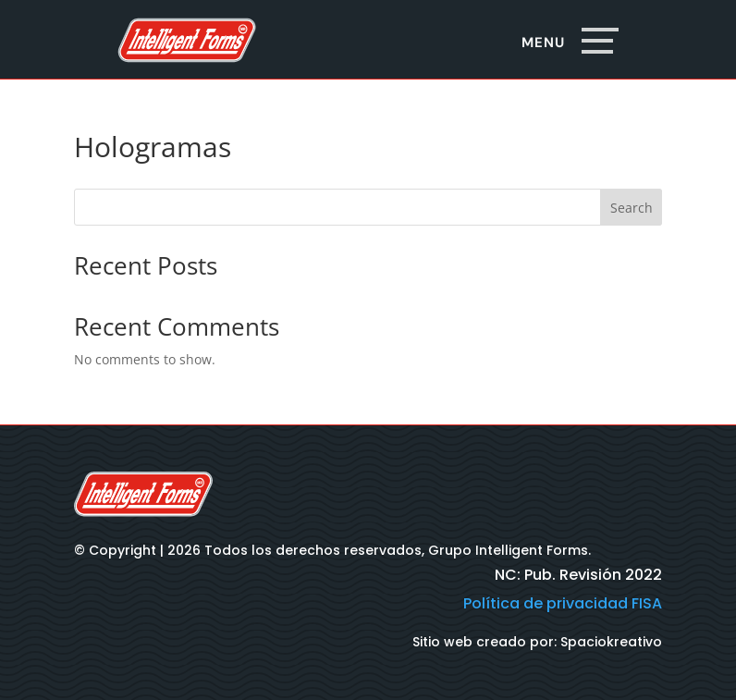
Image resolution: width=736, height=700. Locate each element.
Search (632, 208)
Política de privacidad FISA (563, 603)
